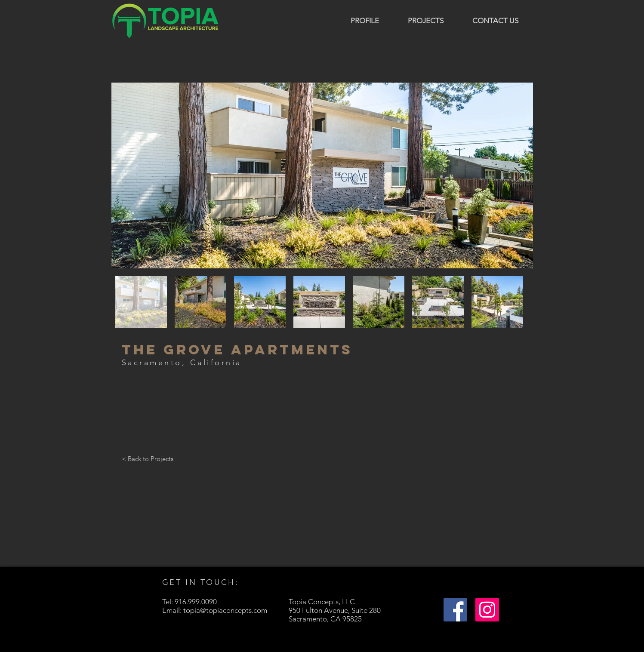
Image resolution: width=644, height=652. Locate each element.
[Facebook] (455, 610)
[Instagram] (487, 610)
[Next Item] (518, 176)
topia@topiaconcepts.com (225, 610)
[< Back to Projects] (148, 458)
